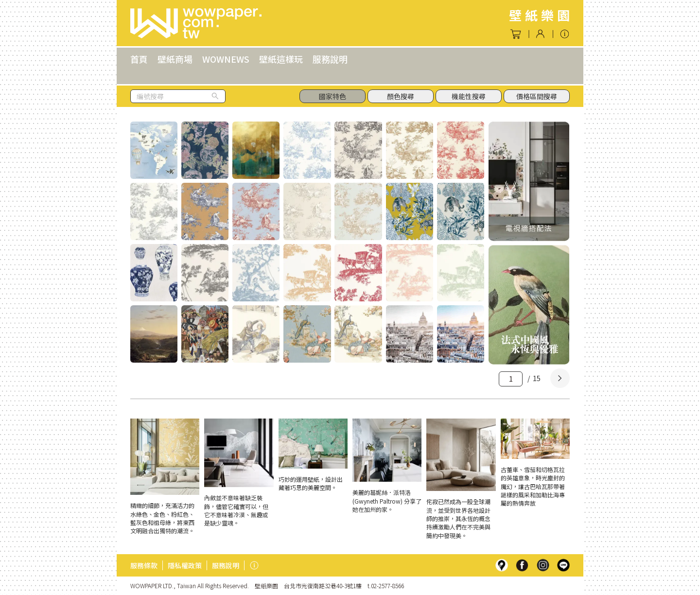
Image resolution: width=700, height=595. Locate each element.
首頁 (139, 59)
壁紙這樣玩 (281, 59)
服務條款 (144, 565)
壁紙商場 (175, 59)
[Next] (560, 378)
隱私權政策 (185, 565)
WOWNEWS (226, 59)
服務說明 (330, 59)
